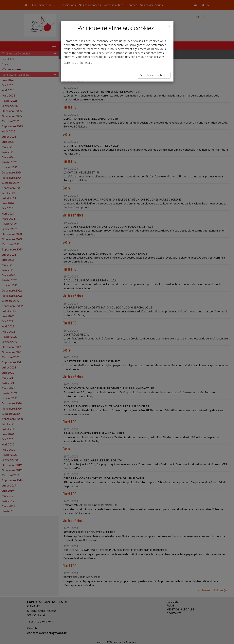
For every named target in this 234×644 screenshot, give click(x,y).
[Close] (169, 26)
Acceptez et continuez (154, 75)
